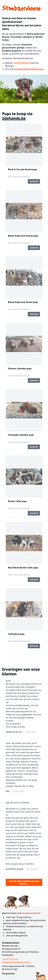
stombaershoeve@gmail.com (29, 69)
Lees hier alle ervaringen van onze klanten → (24, 882)
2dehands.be (14, 118)
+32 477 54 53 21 (22, 63)
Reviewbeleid (8, 973)
